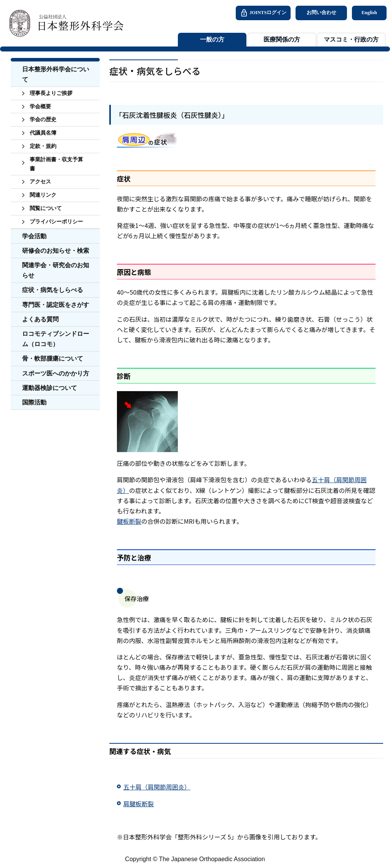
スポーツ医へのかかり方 (56, 373)
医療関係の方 (282, 40)
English (369, 13)
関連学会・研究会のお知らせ (56, 270)
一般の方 (212, 40)
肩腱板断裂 (139, 804)
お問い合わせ (321, 13)
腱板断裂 (129, 521)
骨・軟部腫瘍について (53, 359)
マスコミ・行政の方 (351, 40)
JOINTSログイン (263, 13)
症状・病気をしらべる (53, 290)
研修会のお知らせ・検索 (56, 251)
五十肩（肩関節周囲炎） (157, 787)
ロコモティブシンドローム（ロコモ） (56, 339)
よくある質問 (40, 319)
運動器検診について (50, 388)
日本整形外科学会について (56, 74)
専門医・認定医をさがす (56, 305)
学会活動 (34, 236)
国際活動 (34, 402)
